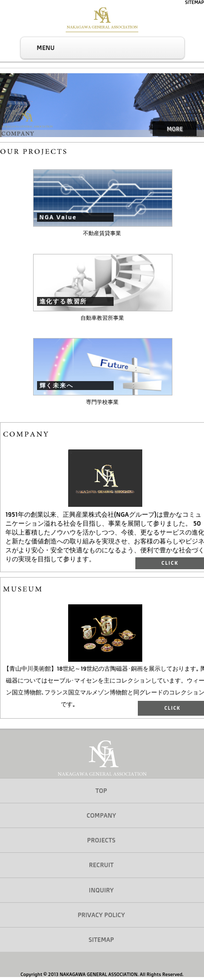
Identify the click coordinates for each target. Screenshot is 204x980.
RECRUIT (101, 865)
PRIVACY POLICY (101, 915)
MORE (175, 128)
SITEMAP (195, 2)
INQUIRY (101, 890)
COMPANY (101, 815)
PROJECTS (101, 840)
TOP (101, 790)
